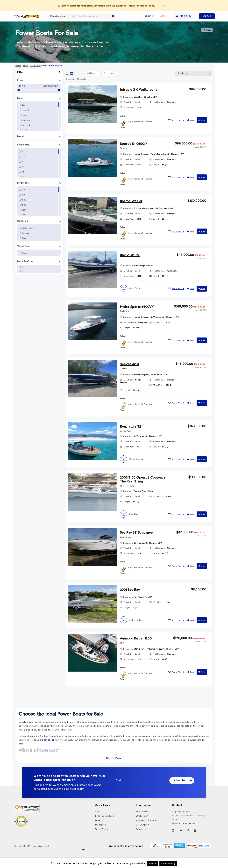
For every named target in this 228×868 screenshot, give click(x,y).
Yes (23, 282)
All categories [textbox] (57, 16)
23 (23, 178)
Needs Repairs (28, 239)
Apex (24, 126)
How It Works (142, 822)
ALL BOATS (35, 76)
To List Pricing (102, 840)
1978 (24, 201)
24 (23, 183)
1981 (23, 206)
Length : (157, 175)
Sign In (163, 16)
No (23, 278)
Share (207, 41)
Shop (25, 76)
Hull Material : (160, 113)
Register (149, 16)
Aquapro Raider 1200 (136, 649)
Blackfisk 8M (130, 266)
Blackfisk (26, 136)
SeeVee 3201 (129, 375)
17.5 (23, 167)
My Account (101, 836)
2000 (24, 221)
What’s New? (142, 827)
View (202, 131)
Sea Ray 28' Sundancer (137, 543)
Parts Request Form (105, 827)
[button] (176, 131)
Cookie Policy (168, 864)
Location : (128, 108)
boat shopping (50, 751)
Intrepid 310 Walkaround (139, 100)
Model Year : (129, 118)
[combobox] (61, 16)
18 (22, 172)
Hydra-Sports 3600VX (137, 318)
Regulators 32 (130, 437)
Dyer (24, 116)
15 (22, 162)
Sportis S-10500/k (134, 155)
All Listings (92, 84)
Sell (207, 16)
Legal (98, 831)
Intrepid (25, 121)
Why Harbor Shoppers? (146, 831)
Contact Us (141, 840)
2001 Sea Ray (130, 601)
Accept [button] (152, 864)
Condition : (129, 113)
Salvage (25, 244)
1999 (24, 216)
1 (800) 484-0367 (187, 834)
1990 (24, 211)
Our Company (142, 836)
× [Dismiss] (164, 6)
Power (24, 264)
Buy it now (109, 84)
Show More (22, 61)
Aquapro (26, 131)
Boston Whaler (131, 212)
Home (18, 76)
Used (24, 249)
